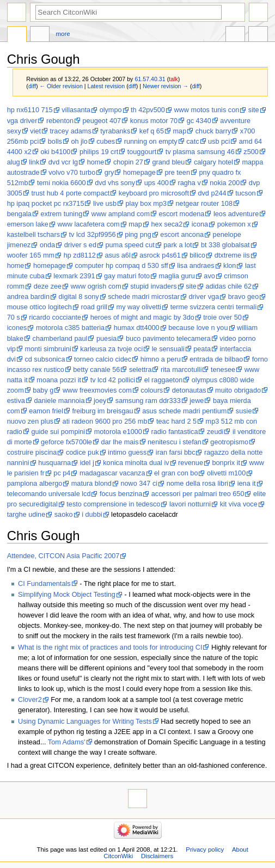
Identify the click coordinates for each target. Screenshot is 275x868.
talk (173, 79)
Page (17, 35)
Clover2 (30, 700)
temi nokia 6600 (62, 183)
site (254, 110)
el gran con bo (176, 473)
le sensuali (168, 349)
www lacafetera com (88, 224)
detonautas (189, 390)
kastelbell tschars (33, 235)
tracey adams (71, 131)
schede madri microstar (144, 297)
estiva (16, 401)
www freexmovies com (97, 390)
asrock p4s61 (160, 255)
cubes (106, 142)
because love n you (198, 328)
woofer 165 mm (31, 255)
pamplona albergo (35, 484)
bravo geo (243, 297)
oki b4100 (55, 152)
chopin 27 (128, 162)
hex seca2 (167, 224)
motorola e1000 (118, 432)
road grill (94, 307)
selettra (140, 370)
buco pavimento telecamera (168, 339)
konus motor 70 (154, 121)
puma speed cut (130, 245)
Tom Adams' (67, 742)
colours (152, 390)
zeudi (215, 432)
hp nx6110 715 (30, 110)
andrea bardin (28, 297)
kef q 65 (152, 131)
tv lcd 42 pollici (113, 380)
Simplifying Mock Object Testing (67, 595)
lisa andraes (195, 266)
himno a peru (161, 359)
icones (17, 328)
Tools (258, 35)
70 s (14, 317)
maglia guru (177, 276)
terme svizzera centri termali (214, 307)
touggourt (142, 152)
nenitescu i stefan (175, 442)
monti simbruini (48, 349)
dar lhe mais (120, 442)
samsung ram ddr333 (148, 401)
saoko (64, 515)
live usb (105, 204)
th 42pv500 (148, 110)
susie (244, 411)
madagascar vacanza (112, 473)
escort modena (182, 214)
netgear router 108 (204, 204)
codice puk (82, 453)
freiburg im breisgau (102, 411)
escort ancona (182, 235)
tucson (245, 193)
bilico (197, 255)
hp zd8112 (80, 255)
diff (32, 86)
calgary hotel (213, 162)
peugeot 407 (102, 121)
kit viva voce (239, 504)
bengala (19, 214)
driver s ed (80, 245)
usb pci (219, 142)
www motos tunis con (206, 110)
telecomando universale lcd (49, 494)
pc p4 (62, 473)
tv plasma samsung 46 (200, 152)
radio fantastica (174, 432)
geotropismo (229, 442)
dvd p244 (212, 193)
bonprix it (226, 463)
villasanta (76, 110)
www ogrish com (96, 286)
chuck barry (213, 131)
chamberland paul (60, 339)
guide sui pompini (58, 432)
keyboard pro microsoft (154, 193)
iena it (247, 484)
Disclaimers (157, 856)
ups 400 (157, 183)
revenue (191, 463)
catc (192, 142)
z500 (251, 152)
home (96, 162)
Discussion (40, 35)
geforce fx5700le (66, 442)
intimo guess (127, 453)
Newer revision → (166, 86)
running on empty (151, 142)
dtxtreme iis (232, 255)
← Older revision (61, 86)
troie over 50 (222, 317)
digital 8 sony (79, 297)
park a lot (178, 245)
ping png (138, 235)
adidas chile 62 (228, 286)
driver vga (204, 297)
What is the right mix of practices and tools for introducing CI (110, 647)
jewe (197, 401)
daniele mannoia (59, 401)
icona (200, 224)
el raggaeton (164, 380)
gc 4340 (199, 121)
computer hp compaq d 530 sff (121, 266)
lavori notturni (190, 504)
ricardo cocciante (55, 317)
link (34, 162)
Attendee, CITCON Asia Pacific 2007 (63, 556)
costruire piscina (32, 453)
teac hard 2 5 (176, 421)
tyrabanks (115, 131)
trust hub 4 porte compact (70, 193)
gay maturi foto (127, 276)
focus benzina (121, 494)
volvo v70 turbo (72, 173)
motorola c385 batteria (70, 328)
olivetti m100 (226, 473)
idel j (87, 463)
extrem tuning (61, 214)
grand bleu (168, 162)
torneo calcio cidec (103, 359)
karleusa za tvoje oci (111, 349)
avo (209, 276)
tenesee (223, 370)
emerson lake (28, 224)
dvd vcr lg (63, 162)
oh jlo (79, 142)
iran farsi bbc (176, 453)
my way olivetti (139, 307)
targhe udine (26, 515)
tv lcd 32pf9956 (93, 235)
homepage (139, 173)
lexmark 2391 (74, 276)
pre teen (177, 173)
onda (47, 245)
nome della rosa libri (198, 484)
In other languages (235, 35)
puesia (106, 339)
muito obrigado (238, 390)
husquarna (54, 463)
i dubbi (92, 515)
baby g (43, 390)
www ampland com (121, 214)
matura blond (91, 484)
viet (35, 131)
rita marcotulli (181, 370)
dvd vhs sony (115, 183)
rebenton (60, 121)
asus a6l (117, 255)
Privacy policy (205, 849)
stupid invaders (153, 286)
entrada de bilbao (216, 359)
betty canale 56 (96, 370)
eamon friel (46, 411)
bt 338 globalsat (225, 245)
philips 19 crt (99, 152)
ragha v (189, 183)
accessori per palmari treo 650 (198, 494)
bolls (55, 142)
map (180, 131)
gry (109, 173)
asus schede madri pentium (184, 411)
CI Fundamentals (44, 584)
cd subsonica (45, 359)
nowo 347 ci (139, 484)
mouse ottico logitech (39, 307)
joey (100, 401)
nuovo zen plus (30, 421)
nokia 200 (225, 183)
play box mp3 (146, 204)
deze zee (48, 286)
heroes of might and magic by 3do (142, 317)
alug (14, 162)
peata (202, 349)
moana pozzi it (59, 380)
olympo (111, 110)
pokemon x (234, 224)
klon (230, 266)
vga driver (22, 121)
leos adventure (236, 214)
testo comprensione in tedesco (113, 504)
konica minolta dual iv (136, 463)
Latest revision (106, 86)
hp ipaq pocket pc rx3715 (46, 204)
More (63, 34)
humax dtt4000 (137, 328)
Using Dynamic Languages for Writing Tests (85, 722)
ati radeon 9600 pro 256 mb (105, 421)
